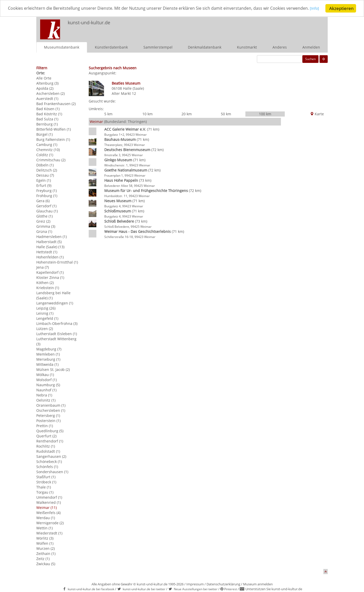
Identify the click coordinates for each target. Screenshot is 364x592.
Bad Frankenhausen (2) (56, 104)
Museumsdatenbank (62, 47)
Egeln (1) (44, 180)
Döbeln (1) (45, 165)
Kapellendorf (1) (50, 272)
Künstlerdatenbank (111, 47)
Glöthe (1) (44, 216)
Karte (317, 114)
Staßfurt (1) (46, 477)
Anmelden (311, 47)
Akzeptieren (341, 8)
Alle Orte (44, 78)
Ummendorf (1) (49, 497)
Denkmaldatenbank (205, 47)
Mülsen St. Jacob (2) (53, 369)
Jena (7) (43, 267)
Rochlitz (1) (46, 446)
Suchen (310, 59)
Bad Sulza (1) (47, 119)
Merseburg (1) (48, 359)
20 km (187, 114)
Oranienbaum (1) (51, 405)
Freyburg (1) (47, 191)
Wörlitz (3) (45, 538)
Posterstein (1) (48, 421)
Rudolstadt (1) (48, 451)
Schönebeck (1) (49, 462)
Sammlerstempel (158, 47)
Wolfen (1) (45, 543)
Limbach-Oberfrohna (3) (57, 323)
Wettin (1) (44, 528)
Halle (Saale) (133, 88)
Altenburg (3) (47, 83)
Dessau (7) (45, 175)
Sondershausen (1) (52, 472)
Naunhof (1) (46, 390)
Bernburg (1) (47, 124)
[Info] (13, 13)
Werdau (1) (46, 518)
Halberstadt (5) (49, 242)
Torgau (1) (45, 492)
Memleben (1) (48, 354)
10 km (147, 114)
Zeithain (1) (46, 554)
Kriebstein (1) (48, 288)
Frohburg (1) (47, 196)
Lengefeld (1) (47, 318)
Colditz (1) (45, 155)
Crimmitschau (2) (51, 160)
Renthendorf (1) (50, 441)
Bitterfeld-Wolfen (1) (54, 129)
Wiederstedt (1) (49, 533)
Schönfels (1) (47, 467)
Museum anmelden (258, 584)
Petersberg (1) (48, 415)
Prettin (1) (45, 426)
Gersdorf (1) (46, 206)
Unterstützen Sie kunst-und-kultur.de (274, 589)
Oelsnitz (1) (46, 400)
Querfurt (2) (46, 436)
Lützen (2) (45, 329)
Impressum (195, 584)
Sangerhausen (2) (51, 456)
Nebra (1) (44, 395)
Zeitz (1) (43, 559)
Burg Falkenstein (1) (53, 139)
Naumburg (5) (48, 385)
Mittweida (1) (47, 364)
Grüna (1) (44, 231)
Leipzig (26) (46, 308)
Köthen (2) (45, 283)
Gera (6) (43, 201)
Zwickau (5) (46, 564)
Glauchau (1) (47, 211)
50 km (226, 114)
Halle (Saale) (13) (50, 247)
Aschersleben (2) (50, 93)
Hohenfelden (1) (50, 257)
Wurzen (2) (45, 548)
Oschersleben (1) (51, 410)
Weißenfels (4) (48, 513)
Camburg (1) (47, 145)
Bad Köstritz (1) (49, 114)
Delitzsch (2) (47, 170)
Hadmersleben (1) (52, 237)
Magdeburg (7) (49, 349)
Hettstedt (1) (47, 252)
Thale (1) (44, 487)
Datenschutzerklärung (223, 584)
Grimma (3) (46, 226)
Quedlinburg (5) (50, 431)
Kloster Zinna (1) (50, 277)
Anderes (280, 47)
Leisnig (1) (45, 313)
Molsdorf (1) (47, 380)
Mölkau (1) (45, 375)
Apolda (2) (45, 88)
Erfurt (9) (44, 185)
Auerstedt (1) (47, 99)
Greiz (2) (43, 221)
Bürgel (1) (44, 134)
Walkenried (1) (49, 502)
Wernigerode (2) (50, 523)
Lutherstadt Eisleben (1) (57, 334)
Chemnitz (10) (48, 150)
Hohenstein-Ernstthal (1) (57, 262)
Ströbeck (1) (46, 482)
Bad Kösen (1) (48, 109)
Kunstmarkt (247, 47)
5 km (108, 114)
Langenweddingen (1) (55, 303)
